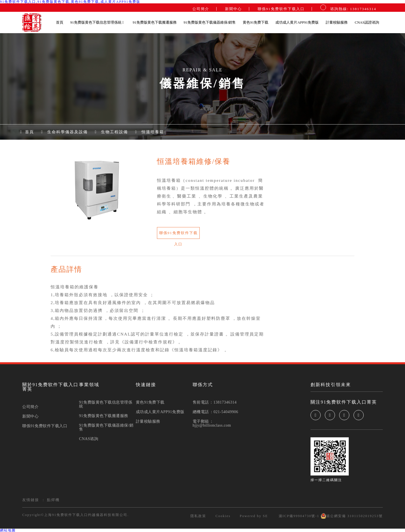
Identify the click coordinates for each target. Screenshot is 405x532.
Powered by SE (254, 516)
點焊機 (53, 500)
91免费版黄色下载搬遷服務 (155, 22)
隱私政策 (198, 516)
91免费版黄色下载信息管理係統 (97, 22)
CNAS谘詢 (89, 439)
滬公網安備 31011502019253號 (352, 516)
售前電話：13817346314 (215, 402)
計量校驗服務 (337, 22)
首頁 (60, 22)
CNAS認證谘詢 (367, 22)
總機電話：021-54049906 (215, 412)
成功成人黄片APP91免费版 (297, 22)
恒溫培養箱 (153, 132)
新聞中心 (233, 9)
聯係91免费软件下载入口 (281, 9)
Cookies (223, 516)
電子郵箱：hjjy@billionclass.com (212, 424)
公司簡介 (201, 9)
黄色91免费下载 (256, 22)
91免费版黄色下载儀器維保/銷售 (210, 22)
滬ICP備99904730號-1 (298, 516)
